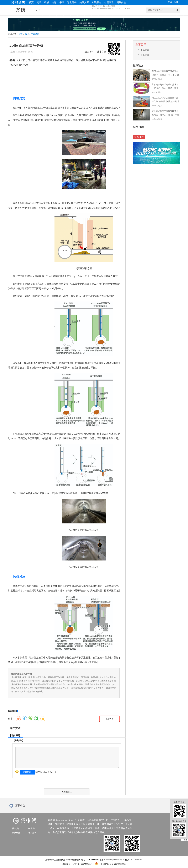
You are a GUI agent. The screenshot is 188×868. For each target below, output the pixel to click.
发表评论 (27, 772)
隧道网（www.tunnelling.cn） (63, 820)
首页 (31, 2)
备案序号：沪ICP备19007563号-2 (77, 864)
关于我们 (16, 829)
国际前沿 (121, 2)
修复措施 (145, 55)
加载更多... (67, 792)
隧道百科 (72, 2)
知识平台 (96, 2)
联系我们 (32, 829)
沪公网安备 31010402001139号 (110, 863)
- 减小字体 (101, 52)
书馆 (62, 2)
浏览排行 (139, 137)
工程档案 (35, 34)
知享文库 (84, 2)
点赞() (109, 719)
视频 (47, 2)
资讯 (39, 2)
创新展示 (109, 2)
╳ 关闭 (184, 840)
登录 (170, 2)
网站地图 (16, 833)
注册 (176, 2)
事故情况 (145, 50)
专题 (54, 2)
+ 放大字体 (88, 52)
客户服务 (32, 833)
